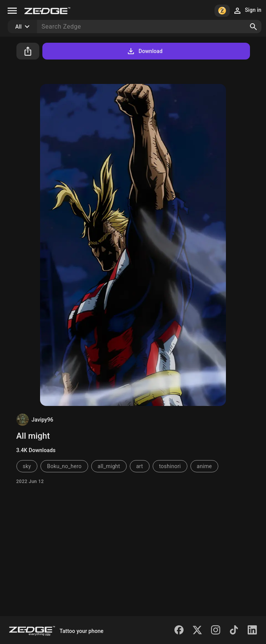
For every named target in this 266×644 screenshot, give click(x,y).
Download (144, 51)
